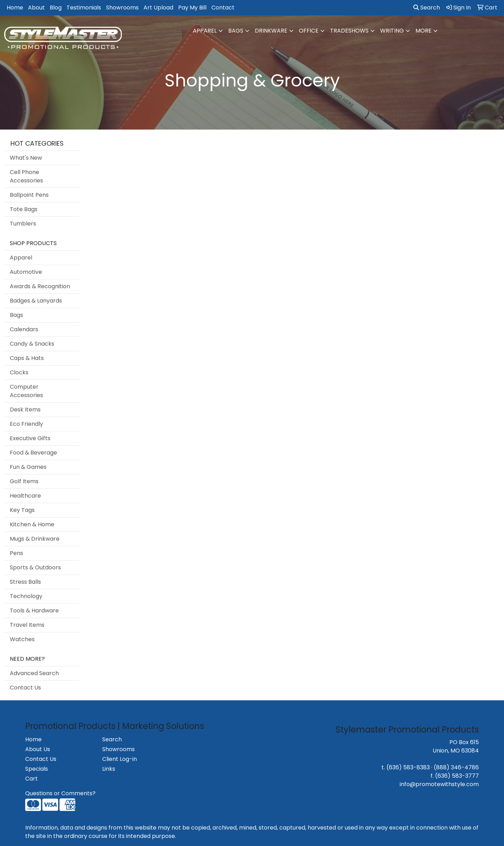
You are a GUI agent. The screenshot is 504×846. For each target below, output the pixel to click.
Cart (31, 779)
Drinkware (271, 31)
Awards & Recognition (40, 286)
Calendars (24, 329)
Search (427, 8)
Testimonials (84, 8)
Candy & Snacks (32, 344)
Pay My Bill (192, 8)
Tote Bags (24, 209)
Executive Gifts (30, 438)
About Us (38, 749)
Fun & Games (28, 467)
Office (309, 31)
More (423, 31)
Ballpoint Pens (29, 195)
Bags (236, 31)
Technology (26, 596)
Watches (22, 639)
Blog (56, 8)
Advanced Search (34, 673)
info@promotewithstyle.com (439, 784)
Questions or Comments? (60, 793)
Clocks (19, 372)
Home (15, 8)
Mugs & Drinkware (35, 539)
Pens (16, 553)
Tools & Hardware (34, 611)
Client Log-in (120, 759)
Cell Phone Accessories (26, 176)
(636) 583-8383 (408, 767)
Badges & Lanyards (36, 301)
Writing (392, 31)
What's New (26, 158)
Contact (223, 8)
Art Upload (158, 8)
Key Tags (22, 510)
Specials (37, 769)
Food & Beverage (33, 453)
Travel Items (27, 625)
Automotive (26, 272)
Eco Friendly (26, 424)
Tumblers (23, 224)
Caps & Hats (27, 358)
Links (109, 769)
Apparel (205, 31)
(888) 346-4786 (456, 767)
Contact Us (25, 688)
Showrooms (122, 8)
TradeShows (349, 31)
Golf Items (24, 481)
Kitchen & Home (32, 524)
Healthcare (25, 496)
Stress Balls (25, 582)
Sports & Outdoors (35, 567)
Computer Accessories (26, 391)
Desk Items (25, 410)
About (36, 8)
